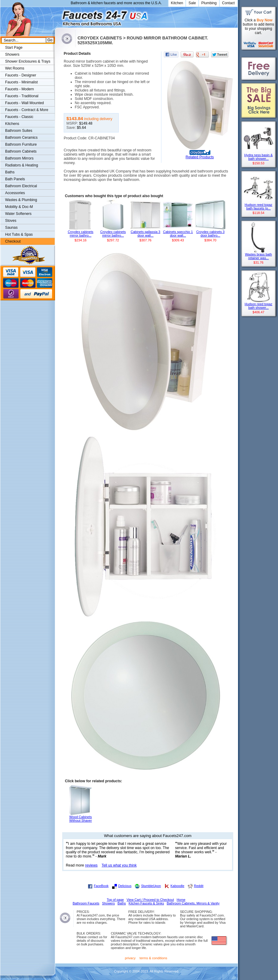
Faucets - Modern (20, 89)
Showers (12, 54)
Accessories (15, 193)
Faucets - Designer (21, 75)
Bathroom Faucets (86, 903)
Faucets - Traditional (22, 96)
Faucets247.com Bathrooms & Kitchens (58, 16)
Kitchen (177, 3)
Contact (228, 3)
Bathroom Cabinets (21, 151)
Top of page (115, 900)
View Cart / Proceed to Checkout (150, 900)
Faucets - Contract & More (27, 110)
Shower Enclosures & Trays (28, 61)
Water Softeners (18, 214)
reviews (91, 865)
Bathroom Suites (19, 131)
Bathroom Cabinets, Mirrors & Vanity (193, 903)
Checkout (13, 241)
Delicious (125, 886)
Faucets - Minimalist (21, 82)
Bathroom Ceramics (21, 138)
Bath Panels (15, 179)
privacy (130, 958)
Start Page (14, 48)
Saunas (11, 228)
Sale (192, 3)
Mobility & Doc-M (19, 207)
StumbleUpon (151, 886)
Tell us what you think (119, 865)
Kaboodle (177, 886)
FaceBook (101, 886)
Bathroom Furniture (21, 144)
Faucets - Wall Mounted (24, 103)
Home (181, 900)
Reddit (199, 886)
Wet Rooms (15, 68)
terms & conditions (153, 958)
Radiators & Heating (22, 165)
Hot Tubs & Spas (19, 234)
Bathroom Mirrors (19, 158)
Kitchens (12, 124)
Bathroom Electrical (21, 186)
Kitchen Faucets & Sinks (146, 903)
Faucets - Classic (19, 117)
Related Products (200, 157)
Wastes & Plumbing (21, 200)
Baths (10, 172)
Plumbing (209, 3)
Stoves (11, 221)
